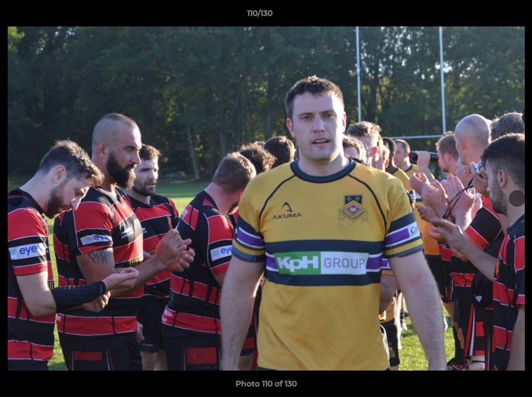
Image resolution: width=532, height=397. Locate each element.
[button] (486, 16)
